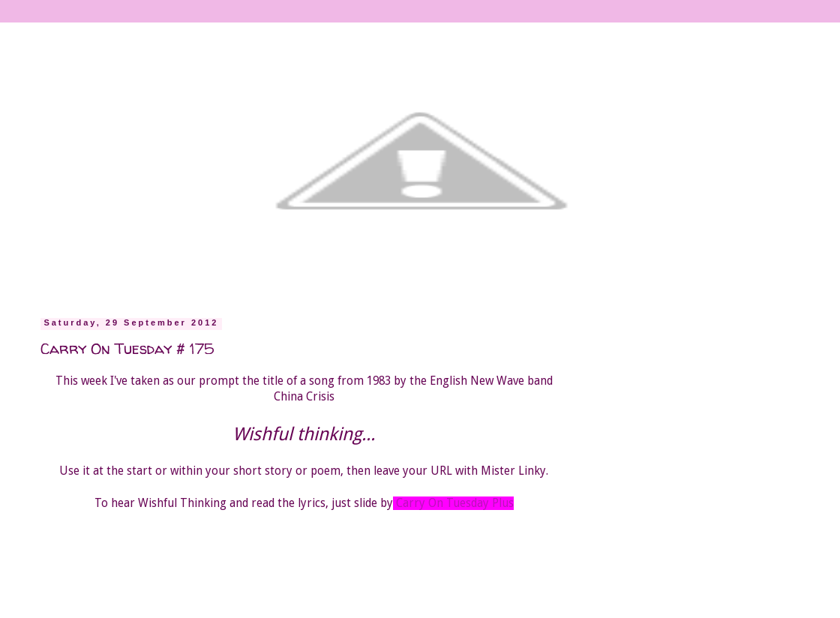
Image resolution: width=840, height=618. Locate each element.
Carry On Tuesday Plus (455, 503)
